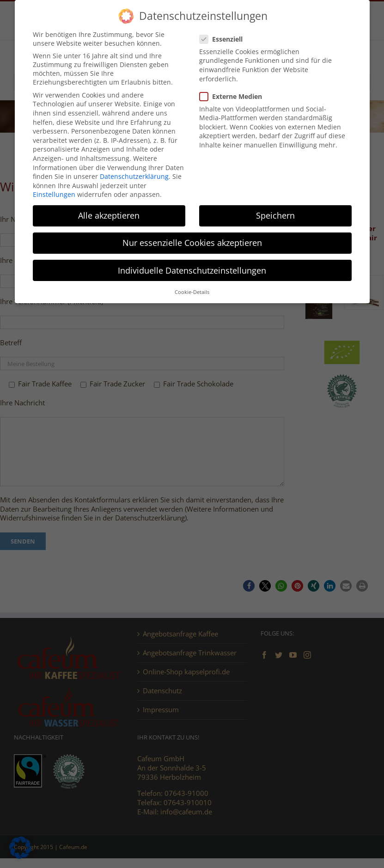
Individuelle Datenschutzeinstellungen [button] (192, 270)
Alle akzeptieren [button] (109, 215)
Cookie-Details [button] (192, 292)
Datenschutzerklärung (134, 176)
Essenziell (225, 39)
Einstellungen (54, 194)
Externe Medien (235, 96)
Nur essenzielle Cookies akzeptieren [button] (192, 243)
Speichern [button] (275, 215)
